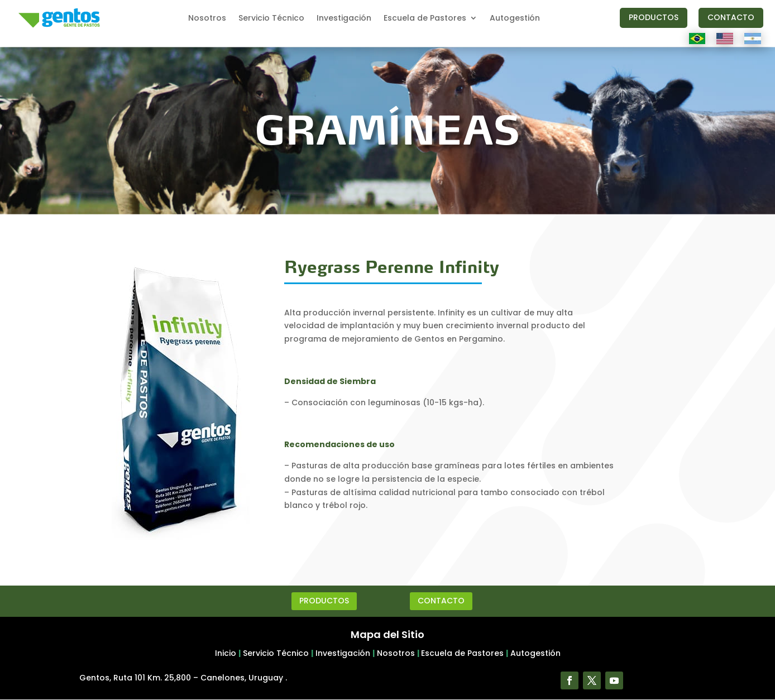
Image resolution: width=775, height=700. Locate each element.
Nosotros (207, 19)
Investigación (344, 19)
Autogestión (515, 19)
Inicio (226, 653)
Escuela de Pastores (425, 19)
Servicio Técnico (271, 19)
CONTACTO (731, 17)
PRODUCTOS (654, 17)
